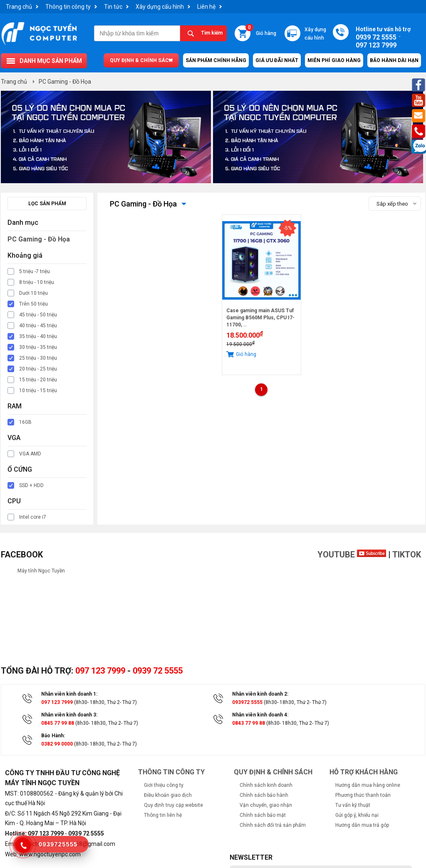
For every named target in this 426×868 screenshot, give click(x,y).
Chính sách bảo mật (263, 815)
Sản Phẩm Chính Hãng (216, 60)
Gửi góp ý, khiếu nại (357, 815)
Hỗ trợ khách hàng (364, 772)
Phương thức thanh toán (363, 795)
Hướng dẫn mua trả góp (362, 825)
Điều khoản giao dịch (168, 795)
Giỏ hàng (261, 31)
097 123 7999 (100, 671)
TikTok (407, 555)
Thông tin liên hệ (163, 815)
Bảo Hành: (53, 736)
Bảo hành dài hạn (394, 60)
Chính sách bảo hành (264, 795)
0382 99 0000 (57, 744)
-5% (288, 228)
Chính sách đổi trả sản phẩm (273, 825)
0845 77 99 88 (58, 723)
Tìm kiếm (212, 33)
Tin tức (113, 7)
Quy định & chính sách (141, 60)
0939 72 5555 (158, 671)
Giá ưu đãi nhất (277, 60)
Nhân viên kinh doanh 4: (260, 715)
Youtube (352, 555)
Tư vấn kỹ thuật (353, 805)
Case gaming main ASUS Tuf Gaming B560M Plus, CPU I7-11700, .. (260, 318)
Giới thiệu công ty (164, 785)
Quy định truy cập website (173, 805)
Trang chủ (19, 7)
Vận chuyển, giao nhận (266, 805)
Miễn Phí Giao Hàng (334, 60)
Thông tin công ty (68, 7)
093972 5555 (247, 702)
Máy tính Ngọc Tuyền (41, 571)
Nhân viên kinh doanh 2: (260, 694)
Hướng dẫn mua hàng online (368, 785)
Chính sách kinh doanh (266, 785)
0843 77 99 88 (249, 723)
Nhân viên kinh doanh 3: (69, 715)
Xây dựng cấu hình (160, 7)
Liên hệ (206, 7)
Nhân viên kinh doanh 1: (69, 694)
